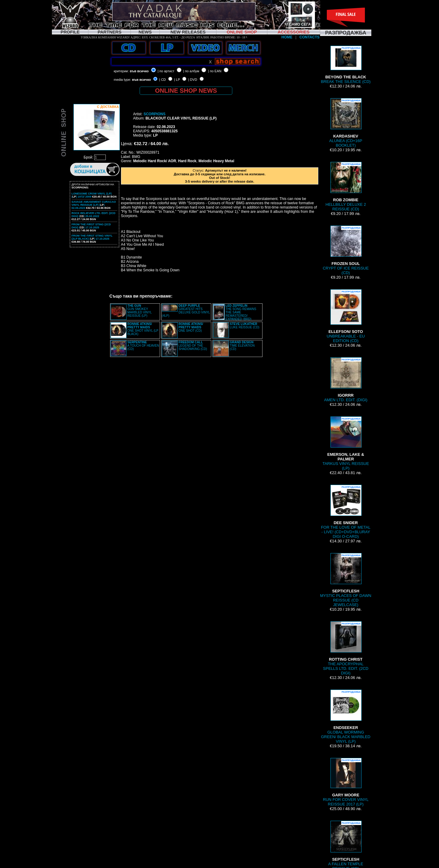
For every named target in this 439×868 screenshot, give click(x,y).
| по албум (191, 71)
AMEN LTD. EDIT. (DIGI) (346, 380)
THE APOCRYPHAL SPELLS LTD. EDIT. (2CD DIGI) (346, 648)
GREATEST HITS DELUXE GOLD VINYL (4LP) (186, 311)
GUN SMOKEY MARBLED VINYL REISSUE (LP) (140, 311)
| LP (177, 80)
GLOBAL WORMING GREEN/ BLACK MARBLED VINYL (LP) (346, 717)
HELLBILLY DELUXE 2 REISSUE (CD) (346, 187)
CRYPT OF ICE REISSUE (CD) (346, 250)
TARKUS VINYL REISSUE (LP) (346, 443)
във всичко (139, 71)
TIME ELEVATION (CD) (242, 346)
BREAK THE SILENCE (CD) (346, 65)
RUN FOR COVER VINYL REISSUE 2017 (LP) (346, 782)
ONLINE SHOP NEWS (186, 91)
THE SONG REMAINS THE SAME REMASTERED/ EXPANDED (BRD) (241, 312)
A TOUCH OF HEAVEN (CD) (143, 346)
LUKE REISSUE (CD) (245, 326)
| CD (162, 80)
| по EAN (215, 71)
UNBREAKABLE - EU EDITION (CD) (346, 316)
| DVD (193, 80)
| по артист (166, 71)
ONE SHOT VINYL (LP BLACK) (143, 329)
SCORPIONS (155, 114)
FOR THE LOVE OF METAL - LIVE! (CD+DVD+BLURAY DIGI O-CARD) (346, 512)
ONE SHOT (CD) (191, 327)
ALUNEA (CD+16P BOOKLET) (346, 123)
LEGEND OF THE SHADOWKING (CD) (193, 346)
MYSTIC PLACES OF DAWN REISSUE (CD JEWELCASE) (346, 580)
